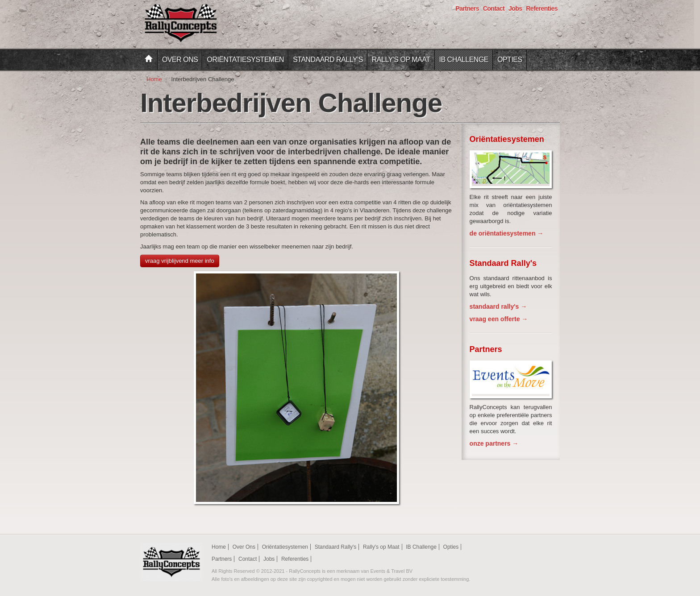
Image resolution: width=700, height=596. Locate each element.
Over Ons (180, 60)
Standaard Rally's (328, 60)
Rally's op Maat (401, 60)
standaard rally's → (498, 306)
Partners (467, 8)
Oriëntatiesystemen (245, 60)
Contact (494, 8)
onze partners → (494, 443)
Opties (510, 60)
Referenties (542, 8)
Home (154, 79)
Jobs (515, 8)
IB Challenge (464, 60)
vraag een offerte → (499, 319)
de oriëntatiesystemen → (507, 233)
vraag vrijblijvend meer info (180, 261)
